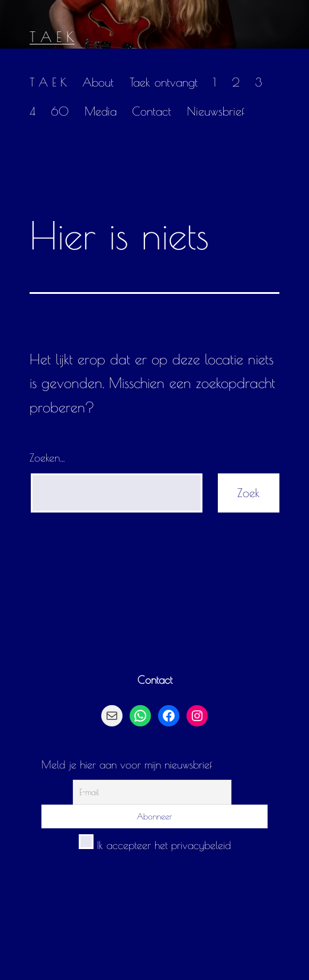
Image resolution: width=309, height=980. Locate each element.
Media (101, 111)
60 (60, 111)
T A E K (52, 37)
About (98, 82)
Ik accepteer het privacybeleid (155, 845)
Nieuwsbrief (216, 111)
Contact (152, 111)
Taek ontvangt (164, 82)
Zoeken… (47, 458)
